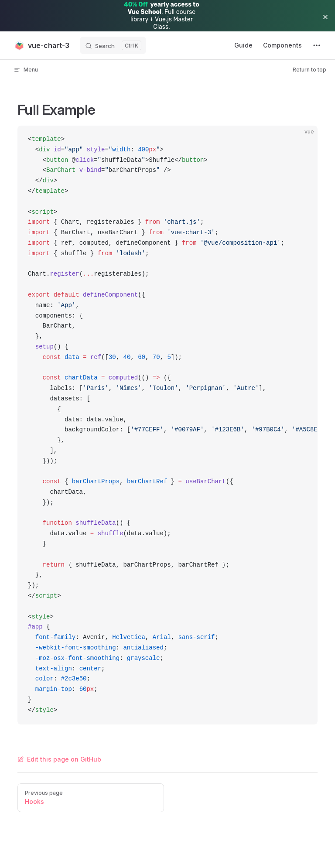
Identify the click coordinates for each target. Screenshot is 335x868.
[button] (325, 17)
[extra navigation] (317, 45)
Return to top (309, 70)
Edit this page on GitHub (59, 759)
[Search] (113, 45)
